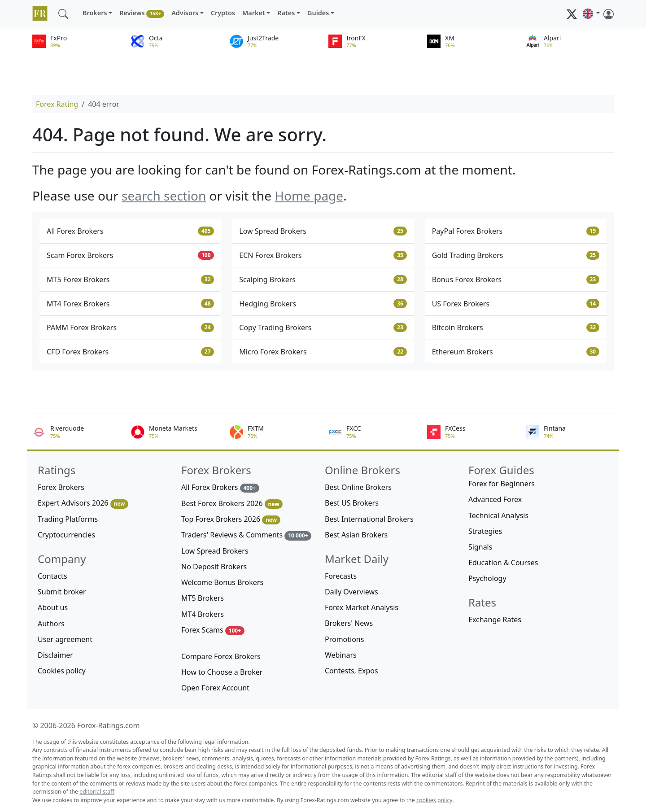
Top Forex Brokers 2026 (231, 519)
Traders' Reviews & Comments (246, 535)
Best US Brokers (352, 503)
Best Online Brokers (358, 487)
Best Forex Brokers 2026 (232, 504)
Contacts (52, 576)
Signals (480, 547)
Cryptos (223, 13)
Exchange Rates (495, 620)
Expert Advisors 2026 (83, 503)
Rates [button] (286, 13)
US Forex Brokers (516, 304)
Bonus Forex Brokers (516, 279)
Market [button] (254, 13)
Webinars (341, 655)
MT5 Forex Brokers (130, 279)
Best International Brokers (369, 519)
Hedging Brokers (323, 304)
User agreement (65, 639)
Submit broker (62, 592)
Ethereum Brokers (516, 352)
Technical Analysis (498, 515)
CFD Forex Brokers (130, 352)
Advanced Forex (495, 499)
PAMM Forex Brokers (130, 327)
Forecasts (341, 576)
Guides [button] (318, 13)
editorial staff (97, 792)
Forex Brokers (61, 487)
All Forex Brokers (130, 231)
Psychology (487, 578)
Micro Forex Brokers (323, 352)
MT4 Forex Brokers (130, 304)
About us (53, 607)
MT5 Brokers (203, 598)
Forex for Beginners (502, 484)
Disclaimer (55, 655)
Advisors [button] (185, 13)
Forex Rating (57, 104)
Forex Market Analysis (362, 607)
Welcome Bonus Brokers (222, 582)
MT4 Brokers (203, 614)
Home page (309, 196)
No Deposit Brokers (214, 567)
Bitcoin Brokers (516, 327)
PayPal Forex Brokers (516, 231)
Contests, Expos (351, 671)
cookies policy (434, 800)
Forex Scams (213, 630)
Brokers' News (349, 623)
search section (164, 196)
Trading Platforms (68, 519)
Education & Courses (503, 563)
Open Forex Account (215, 688)
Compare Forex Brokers (221, 656)
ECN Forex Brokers (323, 255)
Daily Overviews (351, 592)
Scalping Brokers (323, 279)
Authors (51, 624)
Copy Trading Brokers (323, 327)
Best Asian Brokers (356, 535)
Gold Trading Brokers (516, 255)
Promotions (344, 639)
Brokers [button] (95, 13)
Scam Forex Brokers (130, 255)
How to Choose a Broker (222, 672)
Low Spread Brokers (323, 231)
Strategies (485, 531)
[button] (591, 13)
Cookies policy (62, 671)
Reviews (142, 13)
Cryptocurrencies (66, 535)
